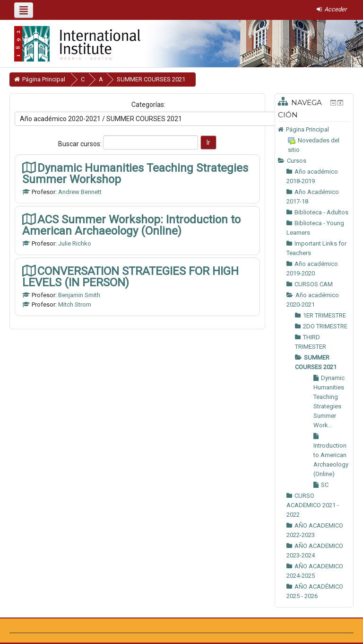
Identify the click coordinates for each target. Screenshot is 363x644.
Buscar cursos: (81, 144)
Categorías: (148, 105)
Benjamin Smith (79, 295)
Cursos (297, 161)
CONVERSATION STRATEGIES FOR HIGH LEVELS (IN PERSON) (130, 277)
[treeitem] (314, 130)
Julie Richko (75, 243)
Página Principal (307, 129)
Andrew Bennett (80, 192)
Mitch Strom (75, 304)
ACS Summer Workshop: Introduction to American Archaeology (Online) (131, 225)
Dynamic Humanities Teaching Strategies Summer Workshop (135, 173)
